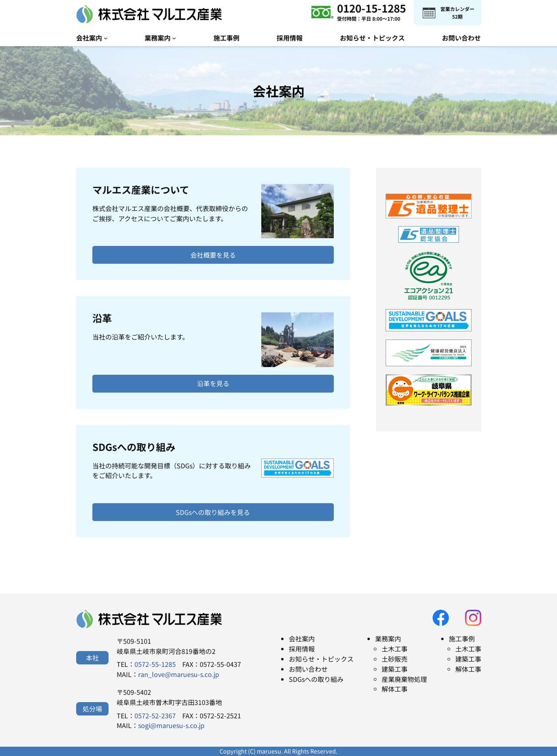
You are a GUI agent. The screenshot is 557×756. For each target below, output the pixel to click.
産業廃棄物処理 (404, 679)
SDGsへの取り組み (316, 679)
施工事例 (462, 639)
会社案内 (302, 639)
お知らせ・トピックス (321, 659)
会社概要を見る (213, 255)
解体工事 (395, 689)
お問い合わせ (308, 669)
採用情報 (302, 649)
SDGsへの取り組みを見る (213, 512)
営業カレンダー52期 (457, 13)
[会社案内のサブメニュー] (106, 38)
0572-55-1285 (155, 664)
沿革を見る (213, 383)
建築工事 (395, 669)
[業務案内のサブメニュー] (174, 38)
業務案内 (388, 639)
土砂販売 (395, 659)
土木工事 (395, 649)
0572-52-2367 (155, 715)
